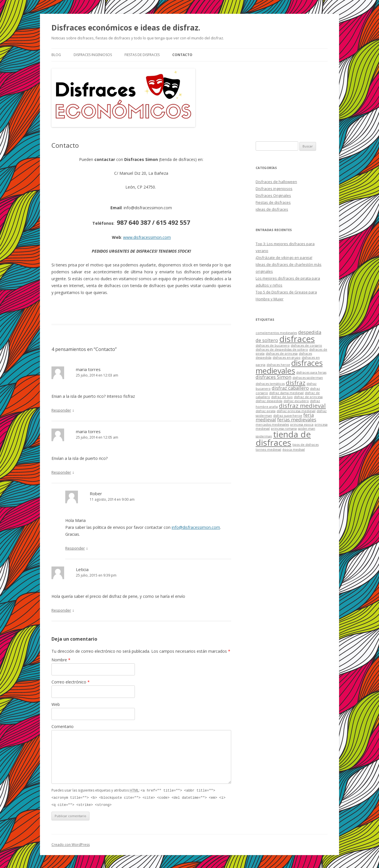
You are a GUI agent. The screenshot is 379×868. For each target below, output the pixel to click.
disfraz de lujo (282, 397)
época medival (294, 450)
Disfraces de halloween (276, 182)
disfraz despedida (269, 401)
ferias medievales (297, 419)
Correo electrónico (71, 682)
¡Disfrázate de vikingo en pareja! (284, 258)
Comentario (63, 726)
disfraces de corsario (306, 345)
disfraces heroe (278, 365)
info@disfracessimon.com (196, 527)
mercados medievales (272, 425)
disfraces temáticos (270, 384)
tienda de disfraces (283, 438)
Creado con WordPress (71, 844)
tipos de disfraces (306, 445)
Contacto (182, 55)
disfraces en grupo (287, 358)
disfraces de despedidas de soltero (282, 349)
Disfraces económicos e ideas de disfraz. (126, 28)
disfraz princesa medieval (296, 411)
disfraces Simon (273, 377)
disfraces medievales (289, 367)
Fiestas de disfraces (142, 55)
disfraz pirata (266, 411)
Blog (56, 55)
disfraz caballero (290, 388)
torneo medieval (268, 450)
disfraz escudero (296, 401)
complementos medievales (276, 333)
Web (56, 704)
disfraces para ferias (311, 372)
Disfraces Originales (273, 195)
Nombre (61, 660)
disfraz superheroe (288, 416)
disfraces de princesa (282, 354)
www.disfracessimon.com (147, 237)
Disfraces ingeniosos (93, 55)
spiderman (264, 436)
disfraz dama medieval (286, 393)
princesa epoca (302, 425)
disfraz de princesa (308, 397)
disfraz (296, 383)
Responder (61, 410)
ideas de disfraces (272, 209)
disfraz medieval (302, 406)
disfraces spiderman (308, 378)
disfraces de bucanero (273, 345)
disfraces (297, 339)
